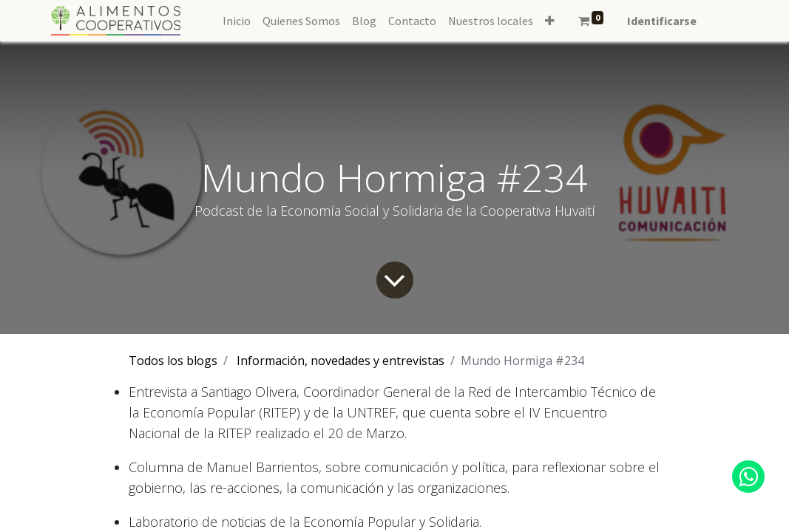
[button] (550, 21)
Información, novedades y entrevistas (341, 361)
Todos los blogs (173, 361)
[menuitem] (237, 21)
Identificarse (662, 21)
